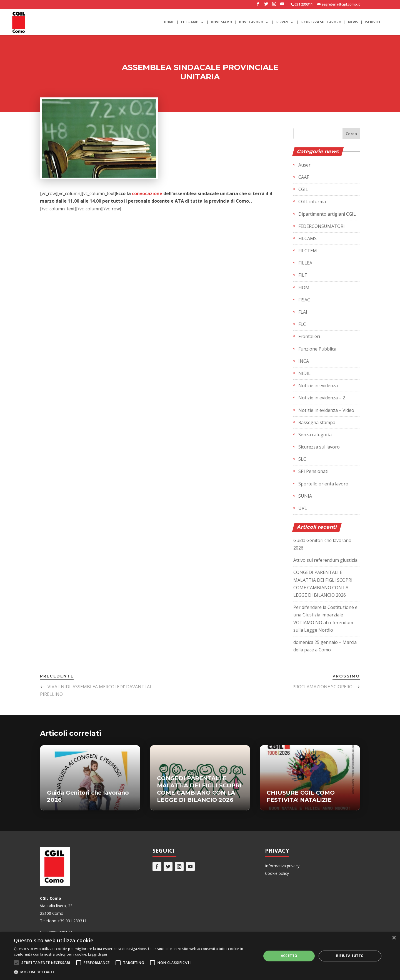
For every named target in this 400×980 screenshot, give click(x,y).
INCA (304, 361)
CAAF (304, 177)
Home (169, 22)
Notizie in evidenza (318, 386)
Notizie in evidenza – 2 (322, 398)
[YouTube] (282, 6)
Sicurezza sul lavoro (321, 22)
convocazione (147, 193)
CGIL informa (312, 201)
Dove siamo (222, 22)
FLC (302, 324)
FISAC (304, 300)
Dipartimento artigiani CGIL (327, 214)
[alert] (200, 956)
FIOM (304, 288)
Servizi (282, 22)
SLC (302, 459)
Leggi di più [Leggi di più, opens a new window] (98, 954)
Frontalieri (309, 336)
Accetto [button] (289, 956)
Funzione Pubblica (317, 349)
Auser (304, 165)
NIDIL (304, 373)
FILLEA (305, 263)
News (353, 22)
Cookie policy (277, 873)
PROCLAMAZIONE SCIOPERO (322, 687)
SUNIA (305, 496)
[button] (134, 972)
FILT (303, 275)
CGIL (303, 189)
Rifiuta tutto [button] (350, 956)
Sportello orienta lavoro (323, 484)
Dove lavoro (251, 22)
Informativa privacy (282, 866)
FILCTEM (308, 251)
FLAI (303, 312)
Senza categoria (315, 435)
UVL (303, 508)
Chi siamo (190, 22)
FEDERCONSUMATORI (322, 226)
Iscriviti (372, 22)
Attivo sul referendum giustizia (325, 560)
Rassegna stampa (317, 422)
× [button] (394, 938)
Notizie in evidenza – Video (326, 410)
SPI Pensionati (313, 471)
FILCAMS (307, 238)
